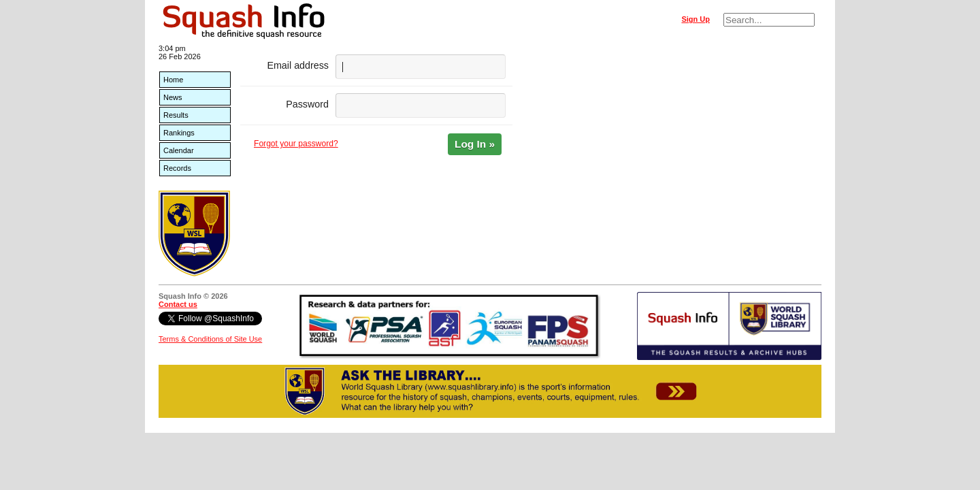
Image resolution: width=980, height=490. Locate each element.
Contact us (178, 304)
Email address (298, 65)
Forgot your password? (296, 144)
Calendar (179, 150)
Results (176, 115)
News (173, 97)
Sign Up (696, 19)
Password (307, 104)
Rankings (179, 133)
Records (177, 168)
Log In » (475, 144)
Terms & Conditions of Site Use (210, 339)
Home (173, 80)
